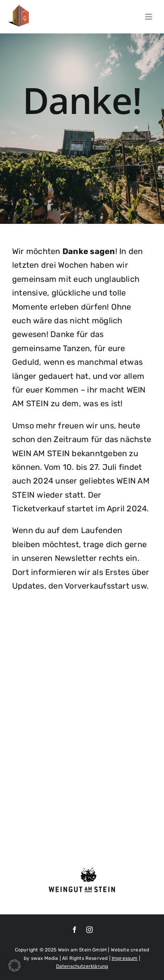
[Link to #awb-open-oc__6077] (149, 17)
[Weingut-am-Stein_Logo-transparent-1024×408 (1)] (82, 869)
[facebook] (75, 930)
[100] (19, 7)
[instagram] (89, 930)
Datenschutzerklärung (82, 966)
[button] (15, 966)
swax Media (45, 958)
